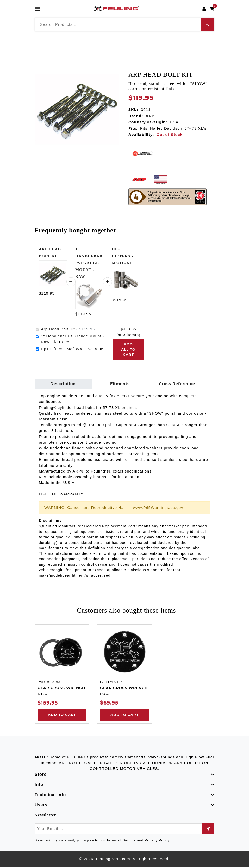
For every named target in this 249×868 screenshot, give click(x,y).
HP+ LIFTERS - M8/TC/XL (122, 256)
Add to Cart (62, 716)
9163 (56, 683)
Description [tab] (63, 385)
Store (41, 775)
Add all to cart (128, 349)
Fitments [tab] (119, 385)
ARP (150, 116)
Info (39, 786)
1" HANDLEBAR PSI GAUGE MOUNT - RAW (89, 263)
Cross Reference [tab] (175, 385)
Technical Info (50, 796)
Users (41, 806)
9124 (119, 683)
